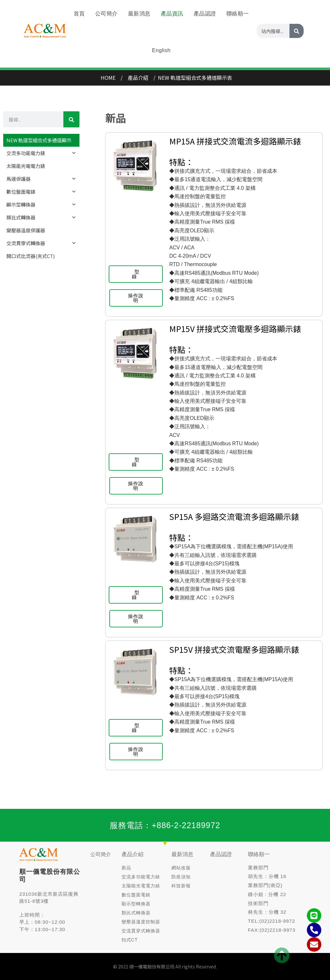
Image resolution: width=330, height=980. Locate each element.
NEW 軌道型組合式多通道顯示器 (39, 142)
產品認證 (221, 854)
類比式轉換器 (41, 217)
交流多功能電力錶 (41, 153)
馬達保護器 (41, 179)
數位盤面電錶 (41, 192)
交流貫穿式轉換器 (41, 243)
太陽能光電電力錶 (26, 166)
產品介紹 (133, 854)
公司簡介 (101, 854)
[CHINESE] (297, 19)
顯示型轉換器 (41, 205)
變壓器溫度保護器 (26, 230)
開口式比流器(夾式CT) (31, 256)
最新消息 (182, 854)
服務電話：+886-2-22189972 (165, 825)
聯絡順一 (259, 854)
